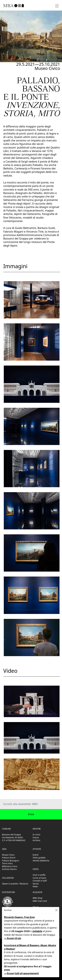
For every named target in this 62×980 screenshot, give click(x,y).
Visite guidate (39, 858)
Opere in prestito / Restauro (15, 884)
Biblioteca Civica (10, 866)
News (35, 886)
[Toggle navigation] (57, 6)
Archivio (37, 840)
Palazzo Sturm (9, 858)
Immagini (15, 266)
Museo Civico (8, 855)
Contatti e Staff (40, 881)
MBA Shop (38, 898)
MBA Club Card (40, 901)
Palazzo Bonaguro (11, 861)
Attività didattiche (41, 861)
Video (10, 671)
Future (36, 838)
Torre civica (7, 863)
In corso (37, 835)
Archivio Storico (9, 869)
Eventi (36, 855)
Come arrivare (39, 878)
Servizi (36, 884)
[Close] (56, 910)
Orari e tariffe (39, 875)
